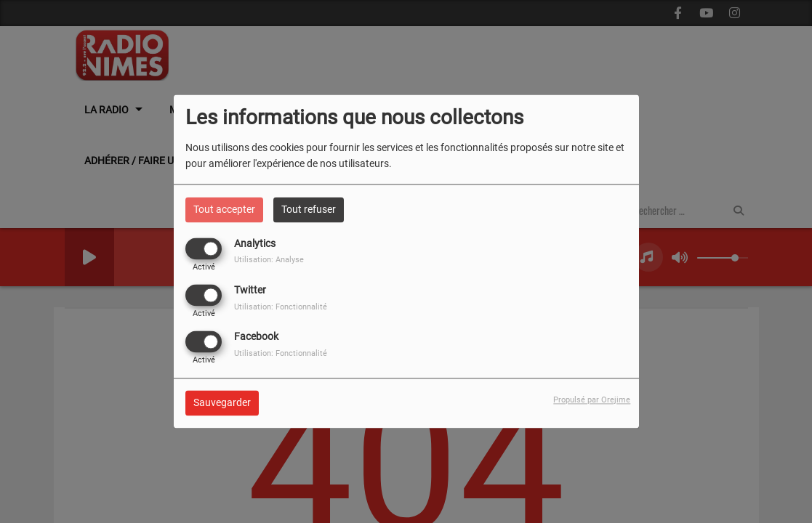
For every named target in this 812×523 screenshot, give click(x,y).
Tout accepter (224, 209)
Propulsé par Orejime (592, 401)
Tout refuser (309, 209)
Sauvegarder (222, 403)
